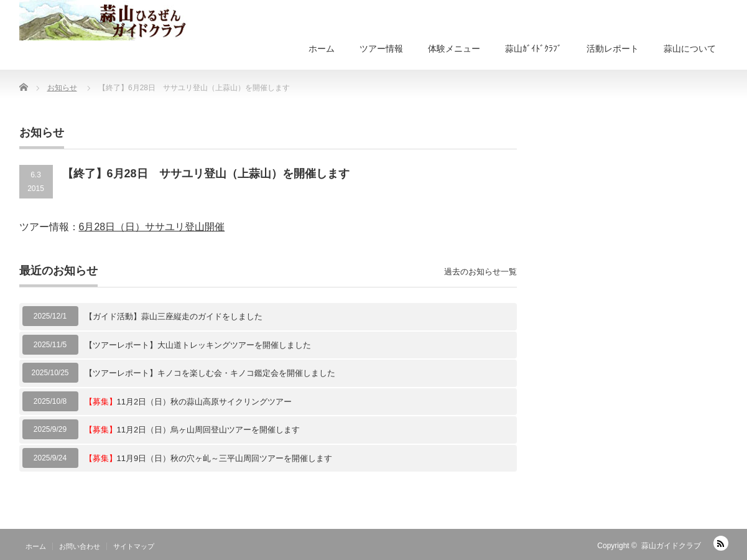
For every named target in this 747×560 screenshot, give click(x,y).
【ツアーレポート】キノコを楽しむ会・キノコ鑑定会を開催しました (210, 373)
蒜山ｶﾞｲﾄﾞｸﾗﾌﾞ (533, 49)
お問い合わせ (80, 546)
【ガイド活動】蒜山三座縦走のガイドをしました (174, 316)
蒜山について (690, 49)
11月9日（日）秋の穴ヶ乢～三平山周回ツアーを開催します (209, 458)
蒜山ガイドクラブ (671, 546)
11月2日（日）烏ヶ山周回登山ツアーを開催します (193, 430)
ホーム (322, 49)
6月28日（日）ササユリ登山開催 (152, 227)
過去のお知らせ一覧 (480, 272)
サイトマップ (134, 546)
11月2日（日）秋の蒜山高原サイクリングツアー (188, 402)
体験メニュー (454, 49)
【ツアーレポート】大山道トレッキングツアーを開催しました (198, 345)
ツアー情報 (381, 49)
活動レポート (613, 49)
